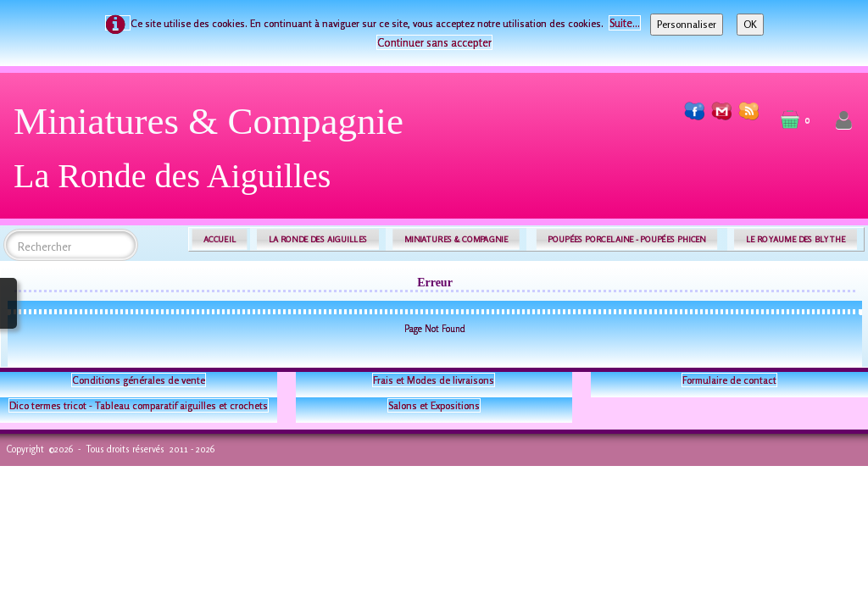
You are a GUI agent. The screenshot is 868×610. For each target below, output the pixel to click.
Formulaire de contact (729, 380)
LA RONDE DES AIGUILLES (318, 239)
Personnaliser (687, 24)
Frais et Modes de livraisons (434, 380)
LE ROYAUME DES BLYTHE (796, 239)
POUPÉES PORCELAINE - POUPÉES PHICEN (626, 239)
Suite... (625, 23)
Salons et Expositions (434, 405)
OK (750, 24)
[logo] (215, 155)
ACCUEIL (220, 239)
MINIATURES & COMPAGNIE (456, 239)
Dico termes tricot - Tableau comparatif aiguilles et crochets (139, 405)
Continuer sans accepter (434, 42)
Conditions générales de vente (139, 380)
